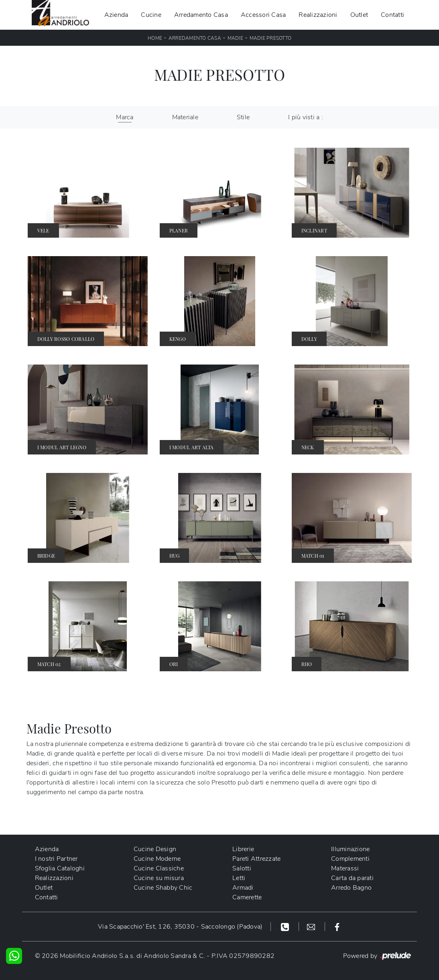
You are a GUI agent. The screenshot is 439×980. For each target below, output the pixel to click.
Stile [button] (243, 117)
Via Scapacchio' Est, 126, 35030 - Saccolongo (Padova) (180, 927)
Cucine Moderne (157, 859)
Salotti (242, 868)
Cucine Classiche (159, 868)
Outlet (359, 15)
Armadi (243, 888)
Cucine (151, 15)
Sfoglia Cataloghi (60, 868)
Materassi (345, 868)
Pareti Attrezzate (256, 859)
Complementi (350, 859)
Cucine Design (155, 849)
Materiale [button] (185, 117)
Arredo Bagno (351, 888)
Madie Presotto (271, 38)
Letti (239, 878)
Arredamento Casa (201, 15)
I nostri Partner (56, 859)
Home (155, 38)
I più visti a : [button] (306, 117)
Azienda (116, 15)
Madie (235, 38)
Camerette (247, 897)
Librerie (243, 849)
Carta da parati (352, 878)
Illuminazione (350, 849)
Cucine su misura (159, 878)
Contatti (392, 15)
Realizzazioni (318, 15)
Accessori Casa (263, 15)
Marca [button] (125, 117)
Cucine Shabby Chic (163, 888)
